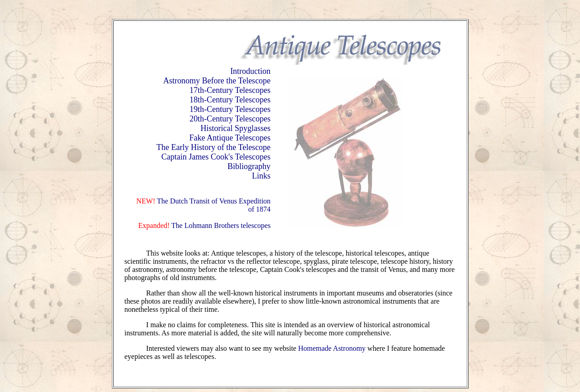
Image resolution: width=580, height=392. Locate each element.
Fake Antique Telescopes (230, 138)
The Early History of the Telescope (213, 147)
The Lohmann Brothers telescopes (220, 225)
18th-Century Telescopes (230, 100)
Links (261, 176)
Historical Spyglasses (236, 128)
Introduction (250, 71)
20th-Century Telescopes (230, 119)
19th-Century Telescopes (230, 109)
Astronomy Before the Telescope (217, 81)
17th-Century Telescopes (230, 90)
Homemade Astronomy (332, 348)
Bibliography (249, 166)
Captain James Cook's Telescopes (216, 157)
